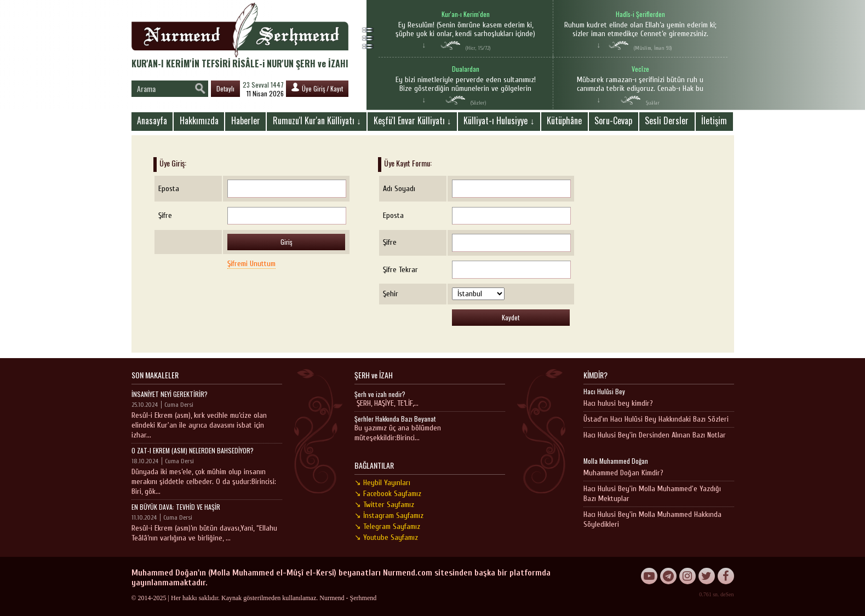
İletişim (714, 120)
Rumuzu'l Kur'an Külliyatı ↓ (317, 120)
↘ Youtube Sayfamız (386, 537)
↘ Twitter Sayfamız (384, 505)
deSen (727, 594)
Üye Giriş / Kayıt (317, 88)
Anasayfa (152, 120)
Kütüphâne (564, 120)
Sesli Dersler (667, 120)
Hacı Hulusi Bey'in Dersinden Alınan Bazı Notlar (655, 435)
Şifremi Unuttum (251, 264)
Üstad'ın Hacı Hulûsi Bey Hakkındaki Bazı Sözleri (656, 419)
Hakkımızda (199, 120)
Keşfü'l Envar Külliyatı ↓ (413, 120)
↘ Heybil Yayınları (382, 483)
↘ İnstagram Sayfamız (389, 516)
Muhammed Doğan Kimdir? (623, 473)
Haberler (246, 120)
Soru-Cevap (613, 120)
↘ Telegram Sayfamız (387, 526)
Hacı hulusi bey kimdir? (618, 403)
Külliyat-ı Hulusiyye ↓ (499, 120)
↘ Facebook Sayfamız (388, 494)
